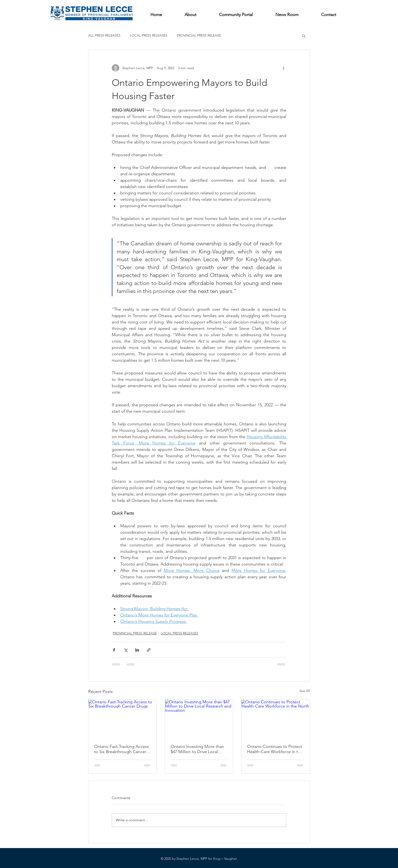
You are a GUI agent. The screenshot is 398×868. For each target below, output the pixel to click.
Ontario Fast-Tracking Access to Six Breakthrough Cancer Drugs (121, 749)
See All (305, 691)
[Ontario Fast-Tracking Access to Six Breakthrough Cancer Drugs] (122, 719)
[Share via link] (149, 650)
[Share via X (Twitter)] (126, 650)
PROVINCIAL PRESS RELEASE (199, 35)
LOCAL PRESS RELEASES (149, 35)
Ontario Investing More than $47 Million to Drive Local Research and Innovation (197, 749)
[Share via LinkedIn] (137, 650)
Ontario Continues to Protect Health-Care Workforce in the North (275, 749)
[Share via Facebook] (114, 650)
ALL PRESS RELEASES (104, 35)
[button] (304, 36)
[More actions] (283, 68)
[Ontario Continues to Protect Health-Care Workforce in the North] (276, 719)
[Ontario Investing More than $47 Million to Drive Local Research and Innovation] (199, 719)
